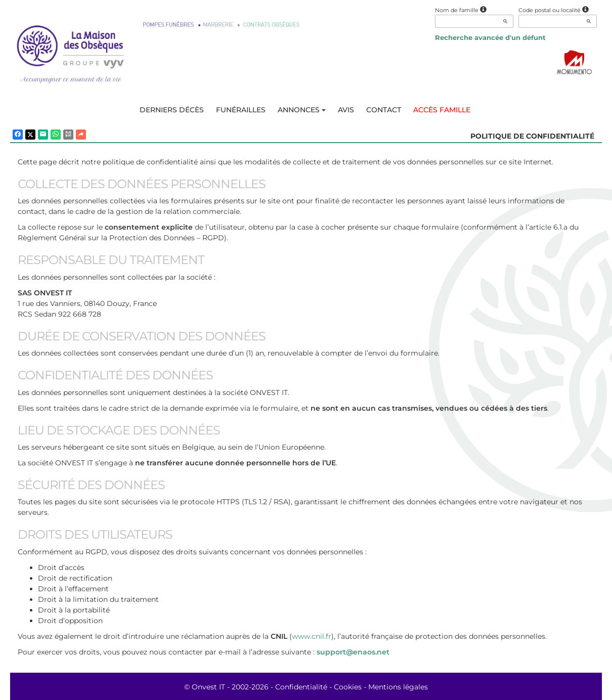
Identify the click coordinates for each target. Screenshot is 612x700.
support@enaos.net (353, 652)
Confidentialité (301, 687)
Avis (346, 110)
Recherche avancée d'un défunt (490, 37)
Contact (384, 110)
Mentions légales (398, 687)
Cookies (348, 687)
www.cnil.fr (312, 636)
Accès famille (442, 110)
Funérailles (241, 110)
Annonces (302, 110)
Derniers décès (172, 110)
